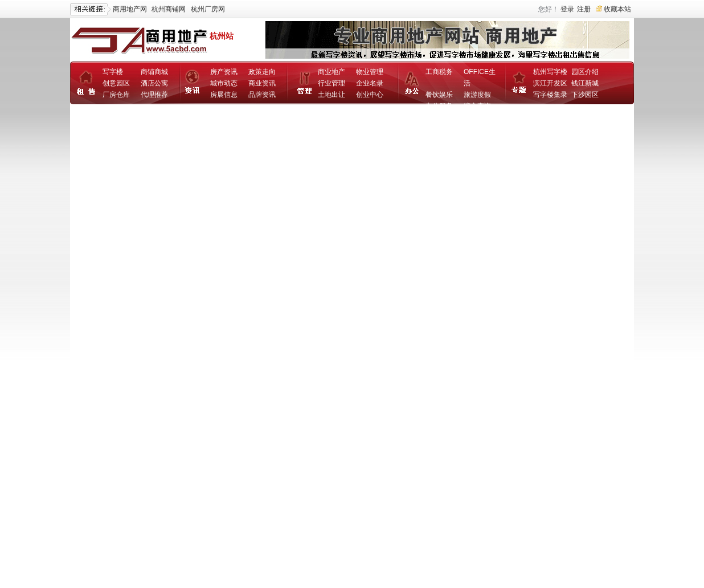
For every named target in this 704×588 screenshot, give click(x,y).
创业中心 (370, 95)
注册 (584, 9)
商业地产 (331, 72)
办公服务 (439, 106)
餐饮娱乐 (439, 95)
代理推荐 (154, 95)
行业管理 (331, 83)
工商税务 (439, 72)
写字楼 (113, 72)
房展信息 (224, 95)
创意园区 (116, 83)
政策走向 (262, 72)
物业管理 (370, 72)
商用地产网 (130, 9)
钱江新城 (585, 83)
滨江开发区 (550, 83)
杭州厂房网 (208, 9)
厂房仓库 (116, 95)
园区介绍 (585, 72)
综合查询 (477, 106)
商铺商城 (154, 72)
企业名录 (370, 83)
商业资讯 (262, 83)
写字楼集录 (550, 95)
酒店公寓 (154, 83)
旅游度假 (477, 95)
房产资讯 (224, 72)
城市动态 (224, 83)
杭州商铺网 (169, 9)
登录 (567, 9)
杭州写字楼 (550, 72)
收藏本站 (617, 9)
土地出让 (331, 95)
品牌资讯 (262, 95)
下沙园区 (585, 95)
